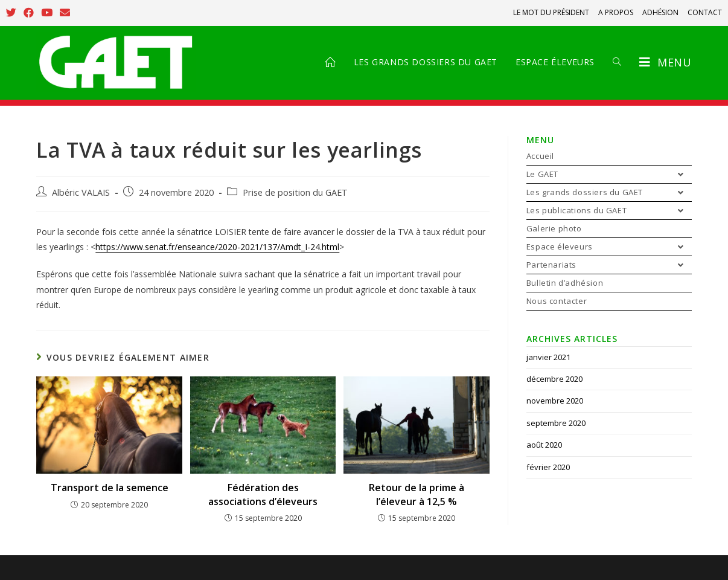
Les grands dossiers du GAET (609, 192)
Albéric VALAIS (81, 192)
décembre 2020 (554, 379)
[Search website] (617, 62)
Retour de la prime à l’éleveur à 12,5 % (417, 494)
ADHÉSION (660, 12)
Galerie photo (554, 228)
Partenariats (609, 265)
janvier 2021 (548, 357)
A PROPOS (616, 12)
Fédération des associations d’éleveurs (263, 494)
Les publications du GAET (609, 211)
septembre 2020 (556, 423)
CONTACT (705, 12)
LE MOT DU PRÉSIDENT (551, 12)
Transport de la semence (110, 488)
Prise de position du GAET (295, 192)
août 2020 (544, 445)
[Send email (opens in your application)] (65, 13)
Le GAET (609, 174)
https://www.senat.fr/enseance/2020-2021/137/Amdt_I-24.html (217, 247)
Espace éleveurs (609, 247)
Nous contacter (557, 301)
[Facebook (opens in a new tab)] (29, 13)
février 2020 (548, 467)
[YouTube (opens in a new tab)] (47, 13)
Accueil (540, 156)
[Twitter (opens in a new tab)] (13, 13)
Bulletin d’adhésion (565, 283)
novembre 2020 (555, 401)
